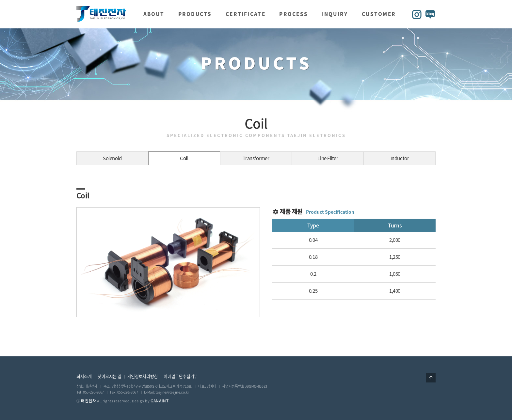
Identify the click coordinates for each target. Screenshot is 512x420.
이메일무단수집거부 (181, 376)
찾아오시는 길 (109, 376)
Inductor (400, 158)
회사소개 (84, 376)
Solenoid (112, 158)
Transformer (256, 158)
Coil (184, 158)
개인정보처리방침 (143, 376)
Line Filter (328, 158)
